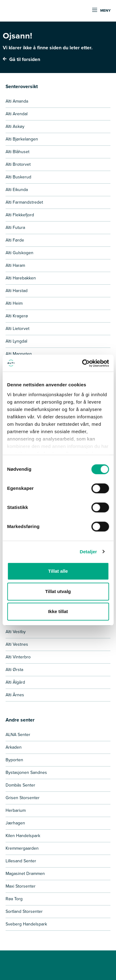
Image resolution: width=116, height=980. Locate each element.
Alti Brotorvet (18, 164)
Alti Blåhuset (17, 152)
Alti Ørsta (14, 670)
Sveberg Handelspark (26, 924)
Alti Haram (15, 265)
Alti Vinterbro (18, 657)
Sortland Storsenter (24, 911)
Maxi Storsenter (21, 886)
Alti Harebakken (21, 278)
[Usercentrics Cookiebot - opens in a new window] (83, 363)
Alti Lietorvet (17, 329)
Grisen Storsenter (23, 798)
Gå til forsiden (21, 59)
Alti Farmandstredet (24, 202)
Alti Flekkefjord (20, 215)
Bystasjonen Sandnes (26, 773)
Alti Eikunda (17, 190)
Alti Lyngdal (16, 341)
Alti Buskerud (18, 177)
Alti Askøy (15, 126)
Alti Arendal (17, 114)
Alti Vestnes (17, 644)
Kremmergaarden (22, 848)
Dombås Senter (20, 785)
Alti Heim (14, 303)
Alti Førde (15, 240)
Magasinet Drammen (25, 874)
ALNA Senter (18, 735)
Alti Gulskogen (19, 253)
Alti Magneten (19, 354)
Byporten (14, 760)
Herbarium (16, 810)
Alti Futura (15, 228)
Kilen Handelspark (23, 836)
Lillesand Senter (21, 861)
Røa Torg (14, 899)
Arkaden (14, 747)
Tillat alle (58, 571)
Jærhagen (15, 823)
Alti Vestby (16, 632)
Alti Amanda (17, 101)
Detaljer (88, 552)
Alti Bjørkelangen (22, 139)
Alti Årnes (15, 695)
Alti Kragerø (17, 316)
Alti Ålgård (15, 682)
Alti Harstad (17, 291)
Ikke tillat (58, 611)
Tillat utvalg (58, 591)
